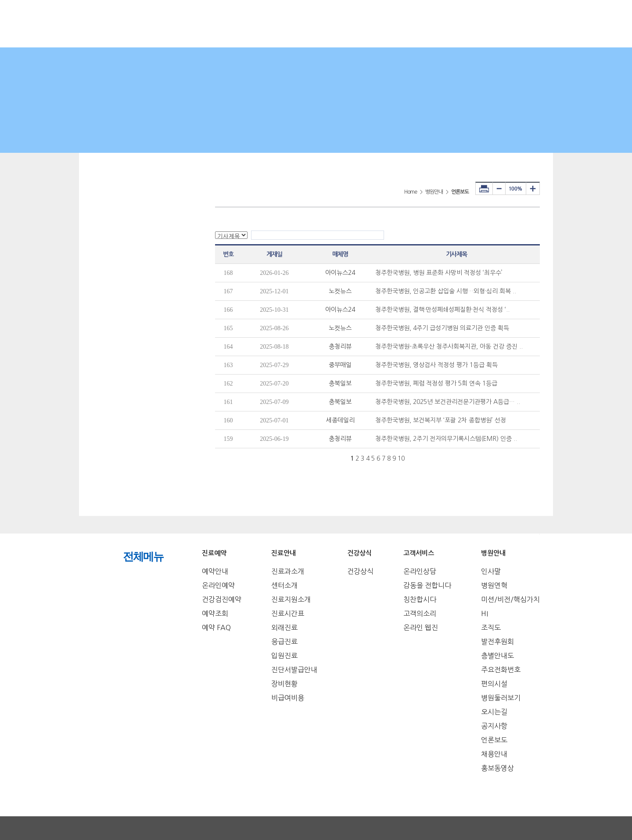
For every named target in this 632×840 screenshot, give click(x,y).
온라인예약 (218, 585)
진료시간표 (288, 613)
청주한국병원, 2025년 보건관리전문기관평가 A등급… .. (448, 402)
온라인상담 (420, 571)
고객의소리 (420, 613)
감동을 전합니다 (427, 585)
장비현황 (284, 684)
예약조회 (215, 613)
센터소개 (284, 585)
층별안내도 (497, 656)
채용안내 (494, 754)
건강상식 (360, 571)
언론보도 (494, 740)
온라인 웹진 (421, 627)
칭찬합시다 (420, 599)
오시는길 (494, 712)
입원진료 (284, 656)
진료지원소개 (291, 599)
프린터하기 (484, 188)
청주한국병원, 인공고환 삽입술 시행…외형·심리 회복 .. (446, 291)
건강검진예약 (222, 599)
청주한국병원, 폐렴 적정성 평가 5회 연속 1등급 (436, 383)
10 (401, 458)
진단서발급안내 (294, 670)
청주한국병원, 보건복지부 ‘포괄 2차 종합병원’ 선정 (441, 420)
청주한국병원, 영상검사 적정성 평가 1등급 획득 (436, 365)
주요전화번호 (501, 670)
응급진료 (284, 642)
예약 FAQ (216, 627)
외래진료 (284, 627)
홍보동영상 (497, 768)
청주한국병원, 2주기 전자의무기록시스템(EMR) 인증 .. (446, 439)
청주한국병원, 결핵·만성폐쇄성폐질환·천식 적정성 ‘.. (442, 310)
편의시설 (494, 684)
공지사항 (494, 726)
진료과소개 (288, 571)
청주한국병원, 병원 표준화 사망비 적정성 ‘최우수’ (439, 273)
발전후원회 (497, 642)
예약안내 (215, 571)
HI (485, 613)
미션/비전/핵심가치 (510, 599)
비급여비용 (288, 698)
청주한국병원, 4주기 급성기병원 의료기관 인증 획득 (442, 328)
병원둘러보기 (501, 698)
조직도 (491, 627)
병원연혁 (494, 585)
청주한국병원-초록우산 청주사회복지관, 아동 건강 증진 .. (449, 346)
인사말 (491, 571)
